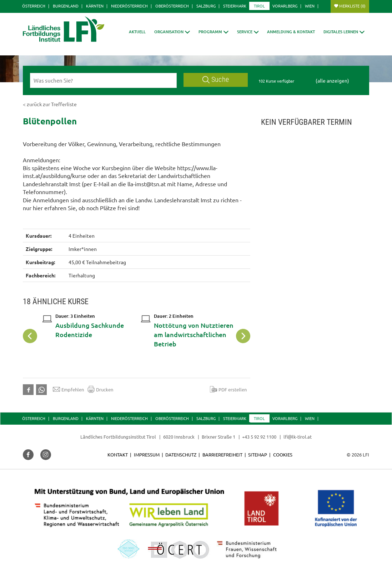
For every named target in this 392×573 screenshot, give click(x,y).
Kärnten (95, 6)
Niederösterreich (129, 6)
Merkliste (352, 6)
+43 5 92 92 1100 (259, 437)
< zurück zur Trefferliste (50, 104)
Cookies (283, 455)
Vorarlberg (285, 6)
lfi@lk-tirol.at (298, 437)
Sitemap (258, 455)
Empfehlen (68, 389)
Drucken (100, 389)
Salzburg (206, 6)
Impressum (147, 455)
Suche (216, 80)
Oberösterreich (172, 6)
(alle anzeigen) (332, 80)
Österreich (34, 6)
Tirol (259, 6)
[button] (213, 32)
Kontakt (118, 455)
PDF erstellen (228, 389)
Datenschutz (181, 455)
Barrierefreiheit (222, 455)
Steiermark (235, 6)
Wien (310, 6)
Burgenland (66, 6)
